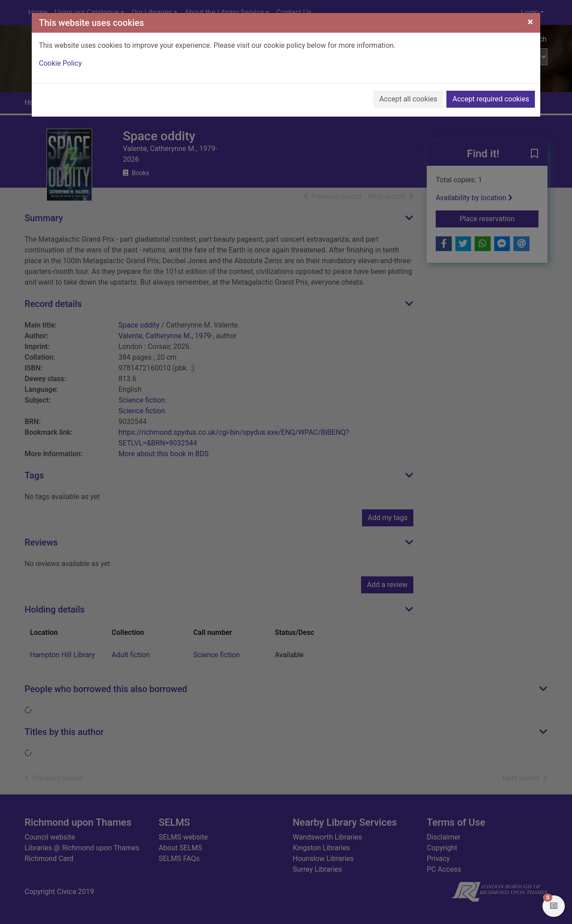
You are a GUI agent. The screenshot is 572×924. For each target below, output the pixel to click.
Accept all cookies (408, 99)
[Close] (530, 22)
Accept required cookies (491, 99)
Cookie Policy (60, 63)
